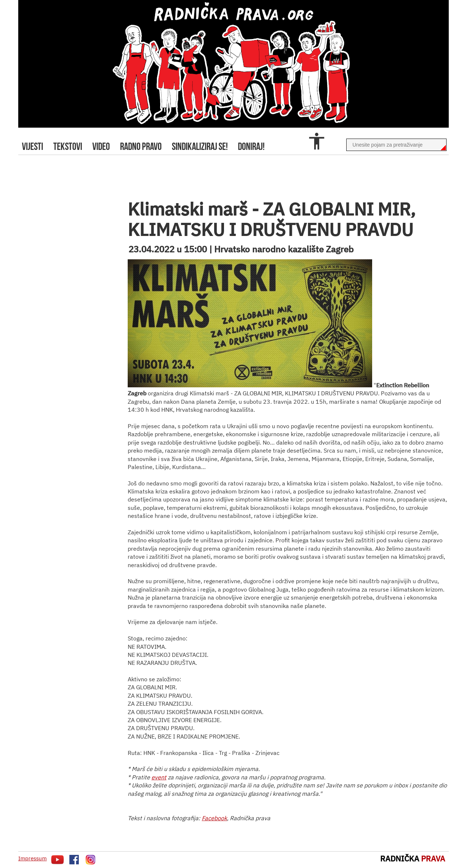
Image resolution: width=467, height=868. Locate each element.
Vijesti (32, 146)
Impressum (32, 858)
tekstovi (68, 146)
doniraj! (251, 146)
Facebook (214, 818)
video (101, 146)
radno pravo (141, 146)
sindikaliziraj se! (200, 146)
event (159, 777)
